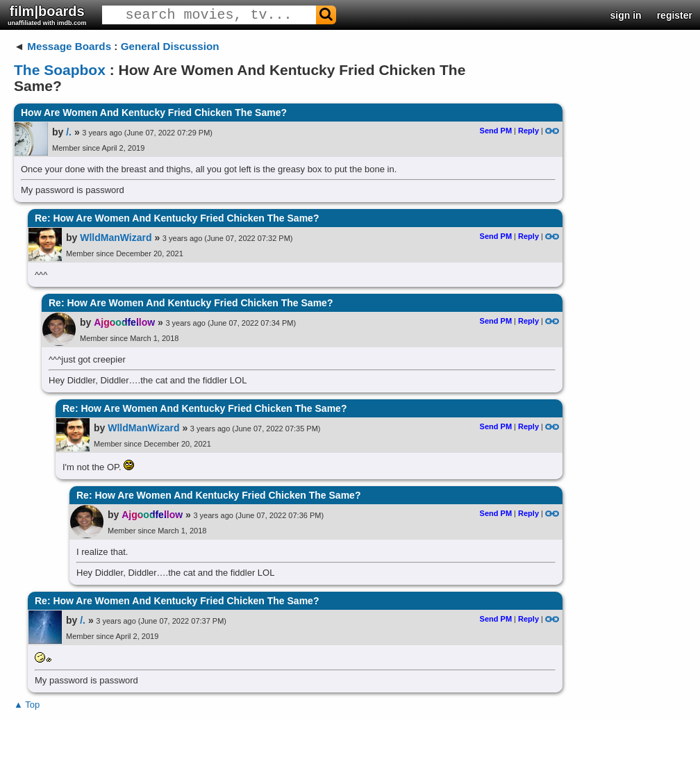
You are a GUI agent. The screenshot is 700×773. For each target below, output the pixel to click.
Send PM (496, 131)
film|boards (47, 15)
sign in (626, 15)
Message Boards (69, 46)
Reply (528, 131)
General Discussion (170, 46)
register (675, 15)
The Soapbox (60, 70)
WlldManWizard (116, 238)
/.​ (69, 132)
